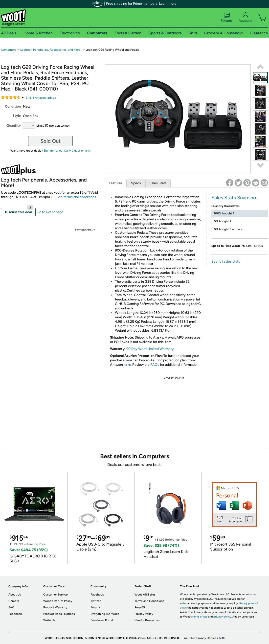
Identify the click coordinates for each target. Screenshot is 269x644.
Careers (14, 601)
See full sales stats (226, 262)
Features (116, 183)
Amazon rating (41, 98)
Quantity (14, 126)
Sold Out (51, 141)
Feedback (15, 614)
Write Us (49, 620)
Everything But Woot (105, 614)
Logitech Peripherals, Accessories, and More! (51, 50)
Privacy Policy (144, 614)
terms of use (200, 617)
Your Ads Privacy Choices (201, 638)
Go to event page (50, 212)
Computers (9, 50)
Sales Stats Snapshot (235, 198)
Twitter (96, 601)
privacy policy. (223, 617)
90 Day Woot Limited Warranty (150, 349)
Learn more (168, 4)
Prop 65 (140, 607)
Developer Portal (102, 620)
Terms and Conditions (149, 601)
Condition (13, 106)
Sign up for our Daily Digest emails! (67, 151)
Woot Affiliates (145, 595)
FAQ (11, 607)
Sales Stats (158, 183)
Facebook (97, 595)
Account (245, 18)
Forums (227, 18)
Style (17, 116)
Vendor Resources (147, 620)
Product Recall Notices (59, 614)
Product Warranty (55, 607)
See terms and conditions (76, 197)
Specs (136, 183)
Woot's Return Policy (58, 601)
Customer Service (56, 595)
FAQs (155, 365)
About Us (15, 595)
